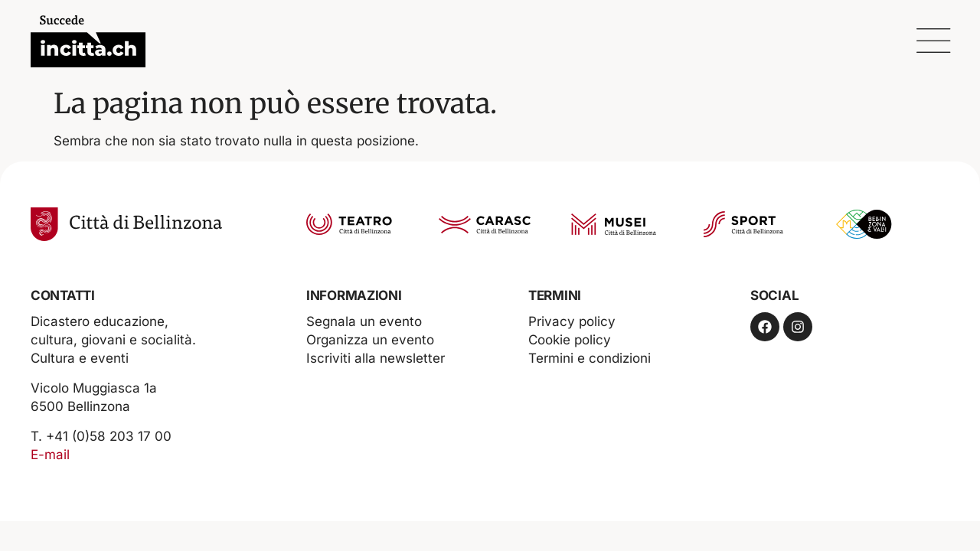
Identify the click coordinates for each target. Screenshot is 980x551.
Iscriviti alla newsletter (376, 358)
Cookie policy (570, 340)
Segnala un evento (364, 321)
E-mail (50, 455)
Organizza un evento (370, 340)
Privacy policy (572, 321)
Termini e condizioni (590, 358)
